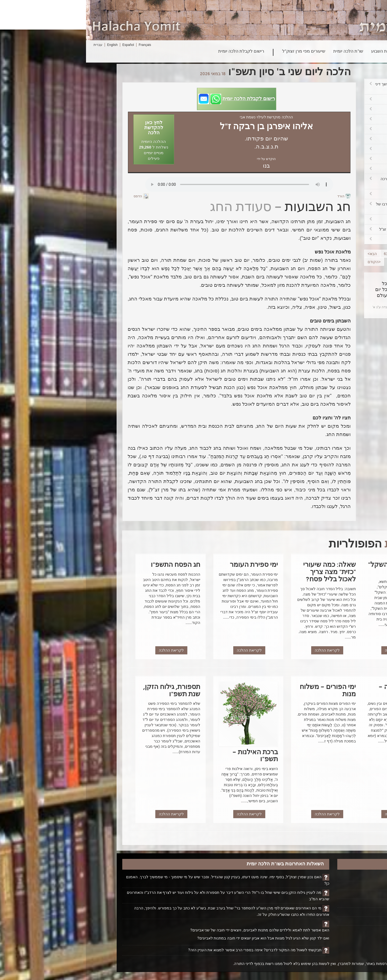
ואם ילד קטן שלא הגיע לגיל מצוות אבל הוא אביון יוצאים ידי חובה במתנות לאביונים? (177, 938)
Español (42, 45)
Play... (153, 184)
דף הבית (338, 877)
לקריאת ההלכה (311, 650)
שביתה (314, 219)
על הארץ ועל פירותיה (314, 159)
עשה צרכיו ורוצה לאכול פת (314, 109)
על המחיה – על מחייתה (314, 169)
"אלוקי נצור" (314, 239)
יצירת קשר (337, 912)
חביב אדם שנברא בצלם (314, 194)
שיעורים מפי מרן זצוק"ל (218, 52)
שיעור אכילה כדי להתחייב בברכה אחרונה (314, 182)
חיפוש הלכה (328, 52)
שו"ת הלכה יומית (262, 52)
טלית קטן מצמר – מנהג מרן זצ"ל (314, 229)
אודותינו (339, 903)
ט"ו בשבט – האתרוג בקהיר (314, 119)
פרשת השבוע (297, 52)
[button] (151, 99)
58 (334, 254)
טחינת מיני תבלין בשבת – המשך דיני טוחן (314, 87)
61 (300, 254)
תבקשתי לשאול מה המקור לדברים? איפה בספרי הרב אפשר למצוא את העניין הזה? (169, 950)
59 (322, 254)
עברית (12, 45)
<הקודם (288, 262)
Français (59, 45)
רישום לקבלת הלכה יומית (155, 52)
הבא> (286, 254)
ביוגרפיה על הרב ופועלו (326, 894)
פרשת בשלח (314, 129)
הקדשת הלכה (334, 885)
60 (311, 254)
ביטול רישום (336, 921)
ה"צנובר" (314, 149)
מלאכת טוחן (314, 99)
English (26, 45)
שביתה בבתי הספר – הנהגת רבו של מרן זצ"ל (314, 207)
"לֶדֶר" (314, 139)
